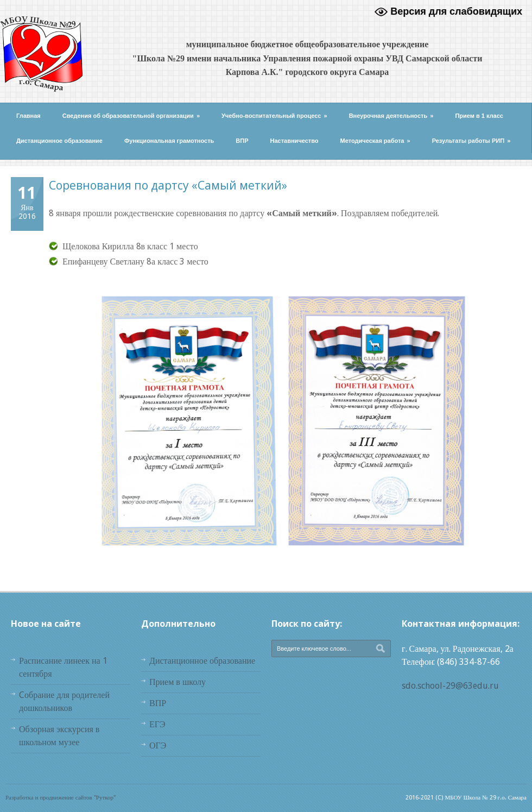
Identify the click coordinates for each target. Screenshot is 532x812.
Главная (28, 116)
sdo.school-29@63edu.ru (450, 686)
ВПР (242, 141)
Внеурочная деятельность (391, 116)
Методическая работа (375, 141)
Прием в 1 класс (479, 116)
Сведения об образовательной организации (131, 116)
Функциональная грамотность (169, 141)
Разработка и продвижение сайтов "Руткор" (61, 798)
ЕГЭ (157, 724)
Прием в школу (178, 682)
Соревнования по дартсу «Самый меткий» (168, 185)
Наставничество (294, 141)
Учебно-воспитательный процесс (274, 116)
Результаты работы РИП (471, 141)
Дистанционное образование (59, 141)
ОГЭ (158, 745)
